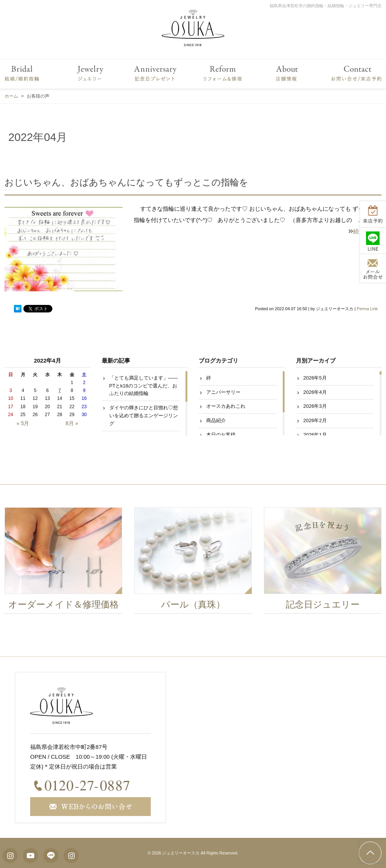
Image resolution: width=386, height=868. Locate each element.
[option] (66, 562)
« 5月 (23, 423)
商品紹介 (216, 420)
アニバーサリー (223, 392)
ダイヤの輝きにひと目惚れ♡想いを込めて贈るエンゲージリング (144, 416)
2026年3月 (315, 406)
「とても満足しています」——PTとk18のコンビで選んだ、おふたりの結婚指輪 (144, 386)
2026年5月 (315, 378)
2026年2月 (315, 420)
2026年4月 (315, 392)
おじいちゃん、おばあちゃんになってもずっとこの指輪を (126, 182)
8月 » (72, 423)
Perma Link (367, 309)
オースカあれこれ (226, 406)
